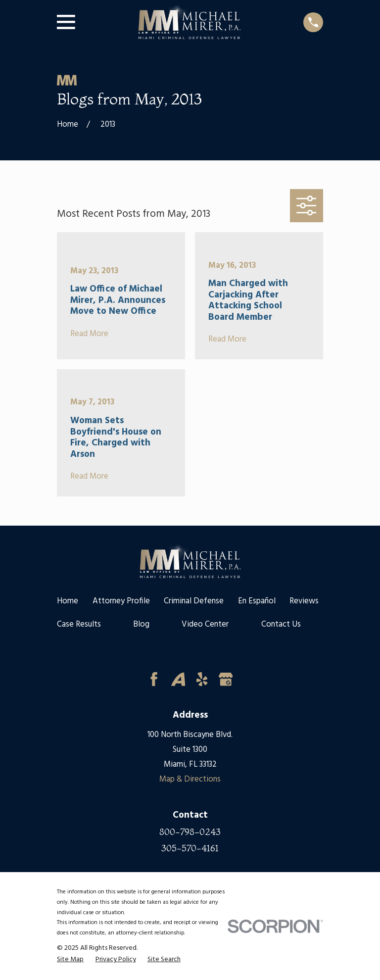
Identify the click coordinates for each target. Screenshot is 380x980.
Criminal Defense (194, 601)
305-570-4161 (190, 849)
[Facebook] (154, 679)
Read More (89, 334)
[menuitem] (70, 960)
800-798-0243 (190, 832)
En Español (257, 601)
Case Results (79, 624)
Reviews (304, 601)
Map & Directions (190, 779)
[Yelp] (202, 679)
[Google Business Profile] (226, 679)
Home (68, 601)
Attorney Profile (121, 601)
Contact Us (281, 624)
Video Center (205, 624)
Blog (141, 624)
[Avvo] (178, 679)
